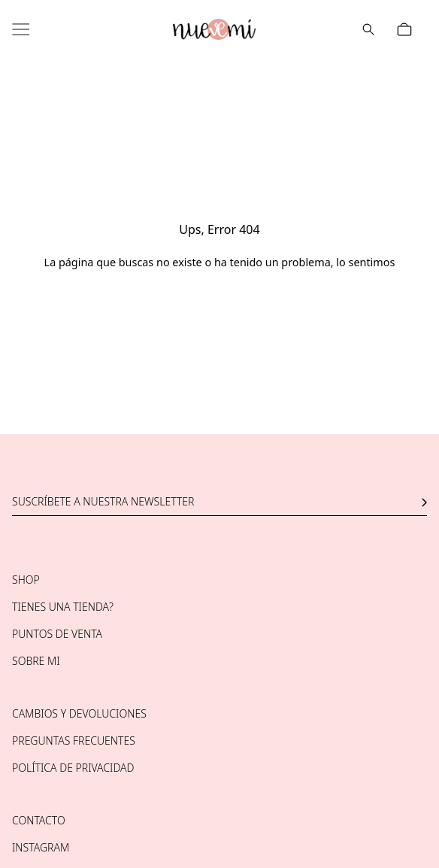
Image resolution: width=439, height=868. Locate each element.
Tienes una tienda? (63, 607)
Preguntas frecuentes (74, 741)
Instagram (41, 847)
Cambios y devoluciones (79, 713)
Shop (26, 580)
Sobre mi (36, 661)
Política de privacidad (73, 768)
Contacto (39, 820)
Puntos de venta (57, 634)
